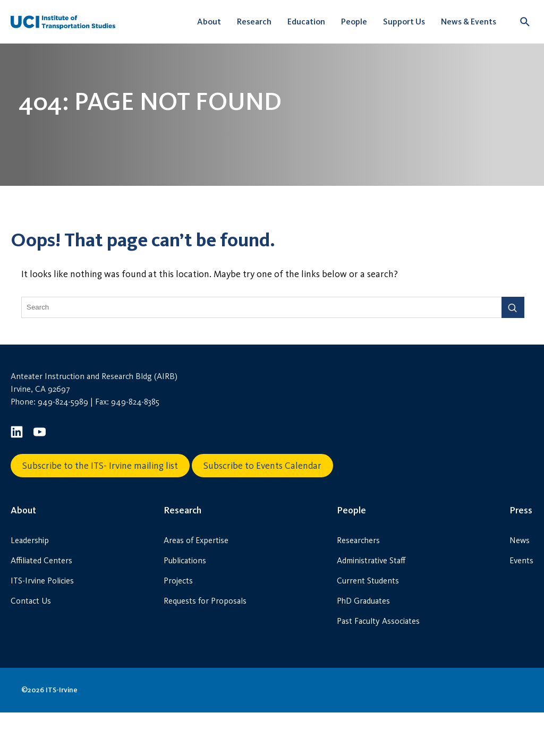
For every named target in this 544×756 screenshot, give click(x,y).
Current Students (368, 624)
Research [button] (254, 22)
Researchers (358, 584)
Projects (178, 624)
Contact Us (31, 644)
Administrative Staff (371, 604)
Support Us (404, 22)
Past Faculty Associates (378, 664)
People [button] (354, 22)
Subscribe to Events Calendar (262, 509)
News (520, 584)
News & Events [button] (469, 22)
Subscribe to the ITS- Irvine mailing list (100, 509)
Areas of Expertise (196, 584)
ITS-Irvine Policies (42, 624)
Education (306, 22)
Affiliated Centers (41, 604)
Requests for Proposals (205, 644)
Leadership (30, 584)
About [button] (209, 22)
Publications (185, 604)
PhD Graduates (363, 644)
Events (521, 604)
